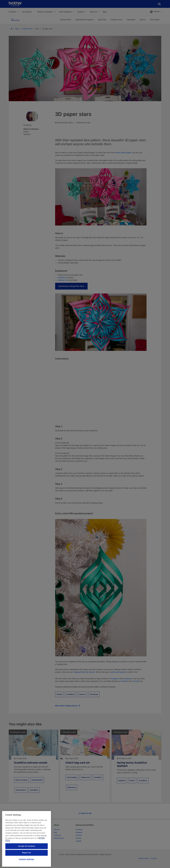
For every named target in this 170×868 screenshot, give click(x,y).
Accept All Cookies (26, 846)
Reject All (27, 853)
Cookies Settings (27, 859)
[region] (27, 839)
